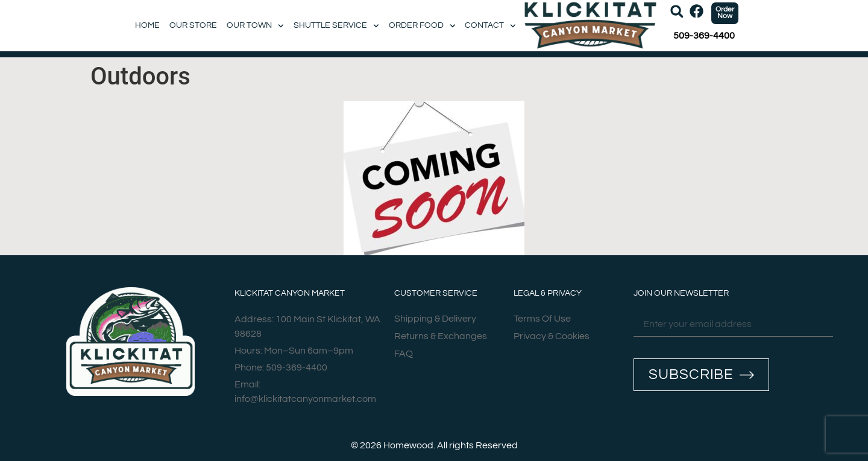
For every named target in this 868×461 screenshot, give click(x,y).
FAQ (404, 354)
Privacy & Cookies (552, 337)
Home (147, 25)
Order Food (422, 26)
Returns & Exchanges (441, 337)
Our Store (193, 25)
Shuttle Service (336, 26)
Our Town (255, 26)
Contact (490, 26)
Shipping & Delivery (435, 319)
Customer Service (436, 293)
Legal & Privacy (548, 293)
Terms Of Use (542, 319)
